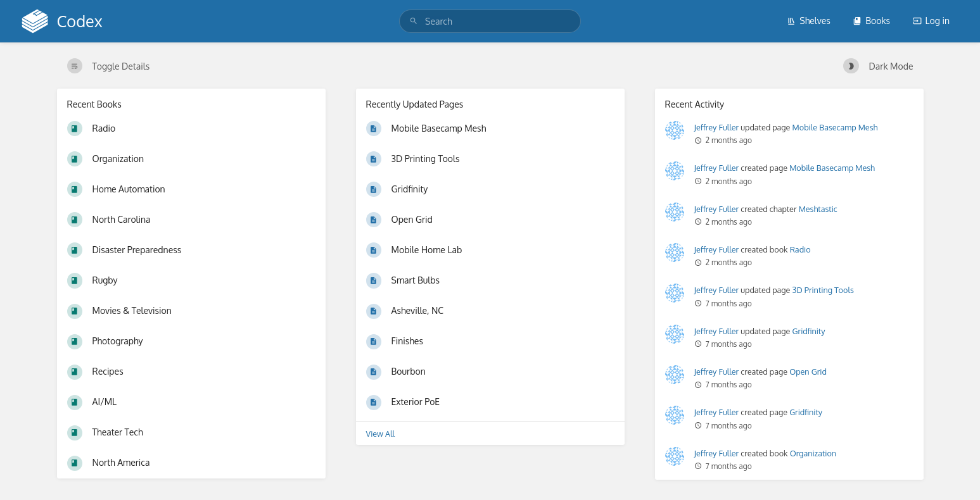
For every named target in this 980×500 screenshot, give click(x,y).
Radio (800, 249)
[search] (490, 21)
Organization (813, 453)
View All (381, 434)
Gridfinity (809, 331)
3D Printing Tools (823, 290)
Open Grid (808, 372)
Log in (931, 21)
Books (871, 21)
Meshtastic (818, 209)
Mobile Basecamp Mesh (835, 127)
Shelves (809, 21)
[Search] (414, 21)
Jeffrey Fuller (717, 127)
